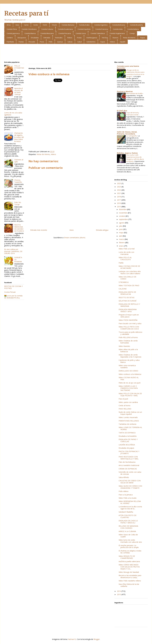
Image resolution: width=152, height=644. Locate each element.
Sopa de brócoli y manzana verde (133, 114)
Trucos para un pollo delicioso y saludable (130, 333)
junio (121, 229)
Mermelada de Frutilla (135, 93)
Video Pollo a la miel (127, 249)
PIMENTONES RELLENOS (129, 421)
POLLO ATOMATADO (19, 68)
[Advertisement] (76, 53)
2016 (119, 203)
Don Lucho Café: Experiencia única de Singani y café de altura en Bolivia (135, 158)
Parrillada (10, 42)
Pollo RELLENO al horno (128, 337)
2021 (119, 193)
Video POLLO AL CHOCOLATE (125, 258)
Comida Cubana (47, 29)
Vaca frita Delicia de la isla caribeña (129, 585)
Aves (17, 25)
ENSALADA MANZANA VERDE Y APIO (128, 310)
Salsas (70, 42)
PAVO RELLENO (125, 409)
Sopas (103, 42)
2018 (119, 197)
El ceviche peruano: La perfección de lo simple (129, 546)
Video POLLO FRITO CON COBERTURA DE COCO (129, 328)
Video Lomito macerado (128, 417)
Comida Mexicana (47, 33)
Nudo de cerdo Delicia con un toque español (130, 413)
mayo (121, 233)
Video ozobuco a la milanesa (130, 374)
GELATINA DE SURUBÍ (127, 301)
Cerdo (36, 25)
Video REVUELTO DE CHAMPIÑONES (127, 557)
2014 (119, 591)
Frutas (79, 38)
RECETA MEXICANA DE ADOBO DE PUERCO (19, 228)
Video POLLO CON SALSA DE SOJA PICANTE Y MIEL (130, 395)
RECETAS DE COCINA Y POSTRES (13, 287)
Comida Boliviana (119, 25)
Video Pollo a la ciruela (127, 498)
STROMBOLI (124, 282)
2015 (119, 207)
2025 (119, 183)
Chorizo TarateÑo (18, 181)
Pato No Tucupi (18, 203)
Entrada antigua (102, 230)
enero (122, 246)
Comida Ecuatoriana (65, 29)
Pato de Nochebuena (127, 462)
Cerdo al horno (125, 405)
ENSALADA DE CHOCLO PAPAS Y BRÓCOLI (128, 522)
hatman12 (72, 639)
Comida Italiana (133, 29)
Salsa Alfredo (124, 477)
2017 (119, 200)
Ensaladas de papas (126, 448)
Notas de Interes (129, 38)
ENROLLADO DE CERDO (128, 371)
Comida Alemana (68, 25)
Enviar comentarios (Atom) (75, 238)
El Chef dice (122, 111)
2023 (119, 187)
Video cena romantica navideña (127, 366)
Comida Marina (30, 33)
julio (121, 226)
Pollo (51, 42)
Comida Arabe (84, 25)
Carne (26, 25)
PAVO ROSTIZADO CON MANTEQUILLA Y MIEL (129, 458)
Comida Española (84, 29)
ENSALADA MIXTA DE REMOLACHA (127, 293)
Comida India (118, 29)
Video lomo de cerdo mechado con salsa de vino (130, 541)
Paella (121, 263)
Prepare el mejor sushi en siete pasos (129, 316)
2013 (119, 594)
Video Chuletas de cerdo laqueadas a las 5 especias (130, 356)
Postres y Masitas (125, 91)
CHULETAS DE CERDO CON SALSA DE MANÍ (130, 482)
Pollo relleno (124, 491)
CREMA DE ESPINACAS (128, 469)
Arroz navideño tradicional (129, 465)
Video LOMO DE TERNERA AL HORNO (130, 428)
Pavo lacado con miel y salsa (130, 323)
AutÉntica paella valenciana (129, 561)
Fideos (70, 38)
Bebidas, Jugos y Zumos (127, 153)
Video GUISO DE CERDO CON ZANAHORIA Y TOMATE (130, 487)
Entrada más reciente (39, 230)
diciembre (123, 209)
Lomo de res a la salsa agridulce (13, 114)
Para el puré (123, 399)
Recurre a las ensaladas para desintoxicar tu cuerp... (130, 576)
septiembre (124, 219)
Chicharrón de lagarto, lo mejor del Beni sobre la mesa (19, 137)
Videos (112, 42)
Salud (80, 42)
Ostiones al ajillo (19, 161)
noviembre (123, 213)
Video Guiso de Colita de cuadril (128, 536)
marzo (122, 239)
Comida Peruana (65, 33)
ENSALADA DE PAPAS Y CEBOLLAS (128, 440)
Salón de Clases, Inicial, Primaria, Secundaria (127, 133)
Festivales (59, 38)
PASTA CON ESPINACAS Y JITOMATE (129, 452)
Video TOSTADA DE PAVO (129, 285)
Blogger (97, 639)
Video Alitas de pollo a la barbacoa (128, 350)
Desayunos (22, 38)
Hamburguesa (92, 38)
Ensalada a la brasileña (128, 436)
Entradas (47, 38)
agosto (122, 223)
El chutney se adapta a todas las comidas (130, 552)
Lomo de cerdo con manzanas (126, 253)
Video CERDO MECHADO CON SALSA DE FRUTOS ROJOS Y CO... (129, 567)
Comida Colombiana (29, 29)
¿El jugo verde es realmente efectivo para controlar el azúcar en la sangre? (135, 73)
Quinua (60, 42)
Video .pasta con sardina (128, 402)
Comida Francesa (102, 29)
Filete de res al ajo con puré (130, 383)
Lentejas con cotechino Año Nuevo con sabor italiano (130, 272)
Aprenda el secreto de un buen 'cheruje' (18, 91)
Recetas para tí (26, 13)
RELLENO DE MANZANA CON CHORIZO (128, 527)
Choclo (54, 25)
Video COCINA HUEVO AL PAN (129, 378)
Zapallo (123, 42)
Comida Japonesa (13, 33)
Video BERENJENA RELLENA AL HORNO (130, 502)
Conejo (132, 33)
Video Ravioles (124, 346)
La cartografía (132, 136)
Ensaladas (35, 38)
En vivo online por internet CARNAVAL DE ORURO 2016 (13, 251)
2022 (119, 190)
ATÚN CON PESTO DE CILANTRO (127, 516)
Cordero (10, 38)
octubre (122, 216)
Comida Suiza (81, 33)
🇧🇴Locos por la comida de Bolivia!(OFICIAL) (13, 297)
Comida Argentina (101, 25)
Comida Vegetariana (117, 33)
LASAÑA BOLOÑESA (127, 445)
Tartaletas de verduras (127, 424)
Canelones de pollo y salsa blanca (129, 361)
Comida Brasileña (136, 25)
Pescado (32, 42)
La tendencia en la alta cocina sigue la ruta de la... (130, 508)
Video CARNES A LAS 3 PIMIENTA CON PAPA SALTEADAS (128, 388)
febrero (122, 243)
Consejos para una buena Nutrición (128, 67)
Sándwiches (91, 42)
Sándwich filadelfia (126, 512)
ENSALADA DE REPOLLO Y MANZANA (129, 305)
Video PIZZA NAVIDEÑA (128, 320)
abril (121, 236)
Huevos (115, 38)
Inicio (72, 230)
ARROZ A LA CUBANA (127, 531)
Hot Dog (105, 38)
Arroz (9, 25)
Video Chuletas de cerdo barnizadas (128, 342)
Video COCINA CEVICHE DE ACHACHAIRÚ (129, 267)
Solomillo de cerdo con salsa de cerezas (130, 473)
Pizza (42, 42)
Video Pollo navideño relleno (130, 581)
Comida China (12, 29)
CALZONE (123, 289)
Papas (143, 38)
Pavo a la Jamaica (126, 495)
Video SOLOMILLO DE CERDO (127, 278)
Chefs (45, 25)
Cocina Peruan (10, 292)
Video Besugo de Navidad (129, 572)
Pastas (21, 42)
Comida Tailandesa (98, 33)
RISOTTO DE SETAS (127, 297)
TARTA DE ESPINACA (127, 433)
